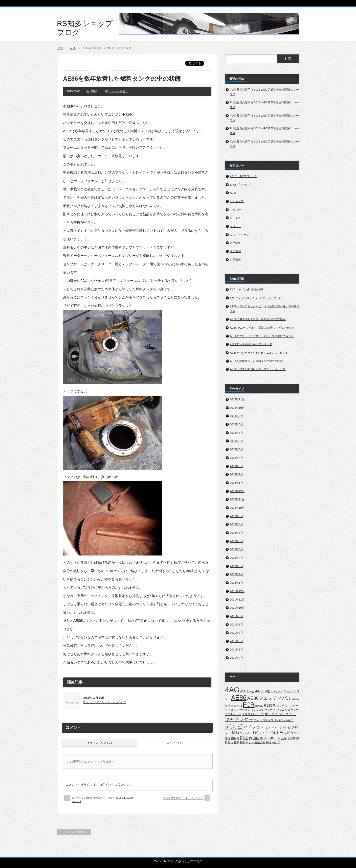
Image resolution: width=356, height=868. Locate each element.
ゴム (257, 720)
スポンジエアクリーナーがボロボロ (105, 702)
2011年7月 (236, 633)
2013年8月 (236, 424)
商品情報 (235, 251)
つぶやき (235, 218)
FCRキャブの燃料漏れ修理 (246, 289)
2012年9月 (236, 516)
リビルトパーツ (239, 235)
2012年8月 (236, 524)
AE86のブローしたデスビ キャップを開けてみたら (262, 336)
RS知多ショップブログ (187, 861)
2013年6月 (236, 441)
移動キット (247, 742)
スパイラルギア (284, 720)
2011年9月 (236, 616)
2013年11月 (237, 399)
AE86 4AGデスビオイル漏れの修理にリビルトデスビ (262, 328)
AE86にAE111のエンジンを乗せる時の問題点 (258, 319)
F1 (241, 706)
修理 (228, 738)
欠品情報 (235, 260)
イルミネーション (239, 710)
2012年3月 (236, 566)
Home (60, 48)
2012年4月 (236, 558)
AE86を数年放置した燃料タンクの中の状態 (256, 361)
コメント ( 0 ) (175, 743)
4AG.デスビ (247, 691)
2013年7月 (236, 433)
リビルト (258, 733)
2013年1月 (236, 483)
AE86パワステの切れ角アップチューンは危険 (258, 369)
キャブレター (239, 719)
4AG (232, 690)
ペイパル (245, 733)
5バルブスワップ (240, 185)
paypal (259, 706)
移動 (237, 742)
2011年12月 (237, 591)
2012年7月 (236, 533)
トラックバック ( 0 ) (100, 743)
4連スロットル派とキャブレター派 (251, 344)
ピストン (271, 727)
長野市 (276, 742)
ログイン (105, 785)
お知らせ (235, 210)
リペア (295, 733)
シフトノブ (267, 720)
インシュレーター (262, 710)
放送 (284, 738)
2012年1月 (236, 583)
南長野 (235, 738)
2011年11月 (237, 600)
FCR (249, 705)
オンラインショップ (280, 714)
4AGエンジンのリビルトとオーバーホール (256, 298)
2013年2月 (236, 474)
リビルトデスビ (278, 733)
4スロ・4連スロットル (244, 176)
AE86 (73, 48)
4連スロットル (274, 691)
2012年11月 (237, 499)
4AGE (260, 691)
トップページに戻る (74, 832)
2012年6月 (236, 541)
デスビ (234, 726)
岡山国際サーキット (265, 738)
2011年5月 (236, 650)
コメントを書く (119, 91)
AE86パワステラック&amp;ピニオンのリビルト (259, 353)
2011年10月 (237, 608)
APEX (235, 706)
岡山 (244, 738)
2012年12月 (237, 491)
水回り (291, 738)
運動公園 (260, 742)
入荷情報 (235, 243)
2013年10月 (237, 408)
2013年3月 (236, 466)
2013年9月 (236, 416)
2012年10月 (237, 508)
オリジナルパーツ (253, 714)
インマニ (279, 710)
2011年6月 (236, 641)
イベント (235, 226)
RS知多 (270, 705)
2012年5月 (236, 549)
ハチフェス (254, 727)
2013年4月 (236, 458)
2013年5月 (236, 449)
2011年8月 (236, 625)
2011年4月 (236, 658)
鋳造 (269, 742)
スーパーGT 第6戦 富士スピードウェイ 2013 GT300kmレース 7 (102, 800)
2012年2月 (236, 574)
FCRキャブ (237, 201)
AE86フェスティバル (269, 698)
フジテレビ (284, 727)
